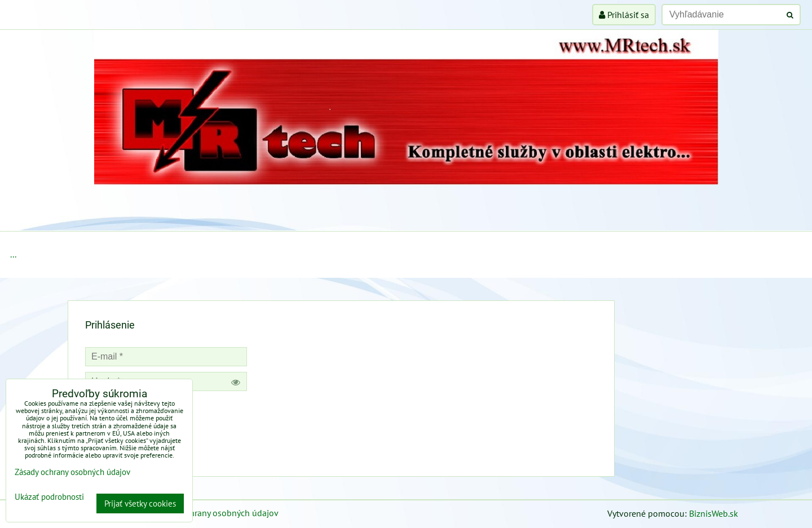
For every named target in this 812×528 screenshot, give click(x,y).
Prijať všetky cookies (140, 503)
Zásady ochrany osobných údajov (215, 513)
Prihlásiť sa (624, 15)
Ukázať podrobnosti (49, 497)
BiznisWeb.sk (714, 513)
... (13, 254)
